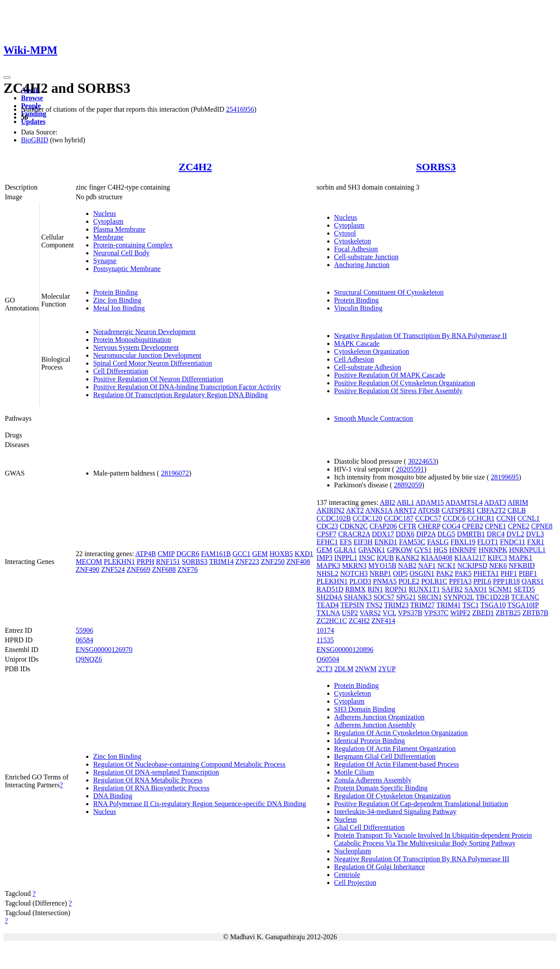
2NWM (366, 669)
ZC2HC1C (332, 621)
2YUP (387, 669)
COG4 (451, 526)
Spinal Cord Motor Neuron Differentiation (153, 363)
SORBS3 (436, 167)
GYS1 (423, 550)
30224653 (422, 461)
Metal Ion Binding (119, 308)
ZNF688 (164, 569)
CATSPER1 (458, 510)
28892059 (408, 485)
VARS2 (370, 613)
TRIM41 (448, 605)
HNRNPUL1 (528, 550)
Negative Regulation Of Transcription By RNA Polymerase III (422, 859)
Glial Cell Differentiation (369, 827)
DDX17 (383, 534)
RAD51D (330, 589)
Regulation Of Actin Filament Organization (395, 749)
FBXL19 (463, 542)
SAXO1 (476, 589)
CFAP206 (383, 526)
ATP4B (145, 554)
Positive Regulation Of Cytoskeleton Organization (405, 383)
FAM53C (412, 542)
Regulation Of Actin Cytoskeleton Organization (401, 733)
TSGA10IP (523, 605)
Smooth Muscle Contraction (374, 418)
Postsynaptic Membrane (127, 269)
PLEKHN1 (119, 562)
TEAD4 (328, 605)
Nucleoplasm (353, 851)
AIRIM (518, 502)
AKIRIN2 (331, 510)
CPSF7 (327, 534)
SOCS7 (384, 597)
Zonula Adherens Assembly (373, 780)
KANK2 (407, 558)
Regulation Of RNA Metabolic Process (148, 780)
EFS (346, 542)
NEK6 (498, 566)
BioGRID (35, 140)
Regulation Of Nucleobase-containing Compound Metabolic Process (189, 764)
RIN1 (375, 589)
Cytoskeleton (353, 241)
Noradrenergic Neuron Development (144, 332)
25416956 (240, 109)
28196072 (175, 473)
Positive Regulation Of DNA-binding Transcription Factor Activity (187, 387)
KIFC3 (497, 558)
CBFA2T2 (491, 510)
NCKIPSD (472, 566)
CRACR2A (354, 534)
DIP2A (426, 534)
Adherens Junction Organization (380, 717)
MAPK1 (521, 558)
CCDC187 (399, 518)
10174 (325, 630)
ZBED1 (483, 613)
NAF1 (427, 566)
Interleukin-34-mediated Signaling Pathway (395, 812)
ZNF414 (383, 621)
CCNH (506, 518)
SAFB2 (452, 589)
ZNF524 (113, 569)
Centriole (347, 875)
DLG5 (446, 534)
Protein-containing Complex (133, 245)
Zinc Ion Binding (117, 300)
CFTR (407, 526)
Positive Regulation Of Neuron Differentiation (158, 379)
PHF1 (509, 573)
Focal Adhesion (356, 249)
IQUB (385, 558)
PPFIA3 (460, 581)
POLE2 (409, 581)
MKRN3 (354, 566)
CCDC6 (455, 518)
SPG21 (406, 597)
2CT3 (325, 669)
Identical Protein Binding (370, 741)
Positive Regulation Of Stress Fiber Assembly (399, 391)
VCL (389, 613)
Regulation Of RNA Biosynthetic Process (151, 788)
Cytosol (345, 233)
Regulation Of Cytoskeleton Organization (393, 796)
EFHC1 (327, 542)
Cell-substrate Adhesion (368, 367)
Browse (32, 98)
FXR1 (536, 542)
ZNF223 (247, 562)
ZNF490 (87, 569)
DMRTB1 (471, 534)
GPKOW (399, 550)
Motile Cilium (354, 772)
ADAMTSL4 (464, 502)
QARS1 (533, 581)
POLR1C (434, 581)
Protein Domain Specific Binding (381, 788)
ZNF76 (188, 569)
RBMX (355, 589)
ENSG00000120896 (345, 650)
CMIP (166, 554)
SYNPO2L (459, 597)
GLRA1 (345, 550)
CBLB (517, 510)
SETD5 (524, 589)
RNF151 (168, 562)
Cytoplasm (108, 221)
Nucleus (105, 213)
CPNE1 (495, 526)
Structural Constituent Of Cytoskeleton (389, 292)
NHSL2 (328, 573)
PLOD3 (360, 581)
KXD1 (304, 554)
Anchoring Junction (362, 265)
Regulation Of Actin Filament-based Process (397, 764)
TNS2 (374, 605)
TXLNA (328, 613)
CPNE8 (542, 526)
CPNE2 (519, 526)
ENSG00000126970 (104, 650)
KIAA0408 (437, 558)
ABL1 (406, 502)
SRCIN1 (430, 597)
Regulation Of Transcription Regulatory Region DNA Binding (180, 395)
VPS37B (410, 613)
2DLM (344, 669)
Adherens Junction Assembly (375, 725)
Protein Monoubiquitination (132, 340)
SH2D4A (330, 597)
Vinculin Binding (359, 308)
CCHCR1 (481, 518)
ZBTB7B (535, 613)
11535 (325, 640)
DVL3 (535, 534)
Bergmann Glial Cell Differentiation (385, 756)
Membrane (108, 237)
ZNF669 (138, 569)
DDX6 (405, 534)
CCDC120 (367, 518)
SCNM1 (500, 589)
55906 (84, 630)
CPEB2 (472, 526)
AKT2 (355, 510)
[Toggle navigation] (7, 78)
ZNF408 (298, 562)
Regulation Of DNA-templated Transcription (156, 772)
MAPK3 (329, 566)
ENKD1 (386, 542)
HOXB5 (281, 554)
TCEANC (525, 597)
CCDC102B (334, 518)
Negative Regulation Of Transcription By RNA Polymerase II (421, 336)
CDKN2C (354, 526)
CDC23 (327, 526)
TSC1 (471, 605)
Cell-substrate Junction (366, 257)
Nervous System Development (136, 347)
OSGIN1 (422, 573)
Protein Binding (115, 292)
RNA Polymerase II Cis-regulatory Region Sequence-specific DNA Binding (200, 804)
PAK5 (464, 573)
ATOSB (429, 510)
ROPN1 (396, 589)
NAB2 (407, 566)
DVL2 (515, 534)
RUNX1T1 (424, 589)
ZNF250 (273, 562)
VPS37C (436, 613)
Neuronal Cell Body (121, 253)
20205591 (410, 469)
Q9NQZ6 (89, 659)
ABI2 (388, 502)
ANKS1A (379, 510)
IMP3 (325, 558)
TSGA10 (493, 605)
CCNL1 (529, 518)
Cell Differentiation (121, 371)
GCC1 (242, 554)
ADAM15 (430, 502)
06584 (84, 640)
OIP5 (400, 573)
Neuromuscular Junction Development (147, 355)
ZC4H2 (195, 167)
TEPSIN (352, 605)
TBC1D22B (492, 597)
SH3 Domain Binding (365, 709)
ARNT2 (405, 510)
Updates (33, 122)
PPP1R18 (506, 581)
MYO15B (382, 566)
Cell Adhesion (354, 359)
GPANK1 (372, 550)
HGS (441, 550)
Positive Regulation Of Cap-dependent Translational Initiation (421, 804)
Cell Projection (355, 883)
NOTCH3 (354, 573)
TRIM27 (423, 605)
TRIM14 (221, 562)
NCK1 (447, 566)
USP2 (350, 613)
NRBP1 (380, 573)
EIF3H (363, 542)
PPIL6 (482, 581)
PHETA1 (486, 573)
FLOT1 (488, 542)
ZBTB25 (508, 613)
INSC (367, 558)
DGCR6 (188, 554)
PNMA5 (385, 581)
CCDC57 (428, 518)
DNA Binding (113, 796)
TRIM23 (396, 605)
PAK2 (445, 573)
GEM (260, 554)
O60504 (328, 659)
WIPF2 (460, 613)
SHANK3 (358, 597)
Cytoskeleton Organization (372, 351)
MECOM (89, 562)
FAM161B (216, 554)
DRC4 (496, 534)
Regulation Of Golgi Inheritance (380, 867)
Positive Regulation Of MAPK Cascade (390, 375)
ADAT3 (495, 502)
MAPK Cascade (357, 344)
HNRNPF (463, 550)
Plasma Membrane (119, 229)
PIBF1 (528, 573)
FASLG (438, 542)
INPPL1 (346, 558)
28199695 (505, 477)
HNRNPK (493, 550)
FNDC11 (513, 542)
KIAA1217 (470, 558)
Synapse (105, 261)
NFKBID (522, 566)
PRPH (145, 562)
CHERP (429, 526)
